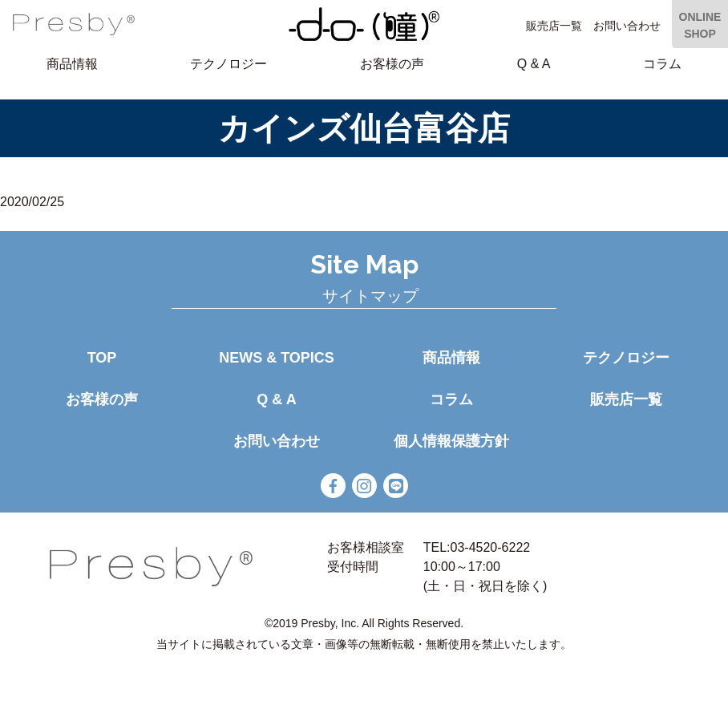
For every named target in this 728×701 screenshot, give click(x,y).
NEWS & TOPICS (277, 358)
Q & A (534, 64)
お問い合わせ (627, 26)
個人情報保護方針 (451, 441)
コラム (662, 64)
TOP (102, 358)
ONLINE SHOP (700, 25)
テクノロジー (229, 64)
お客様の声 (392, 64)
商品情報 (72, 64)
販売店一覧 (554, 26)
